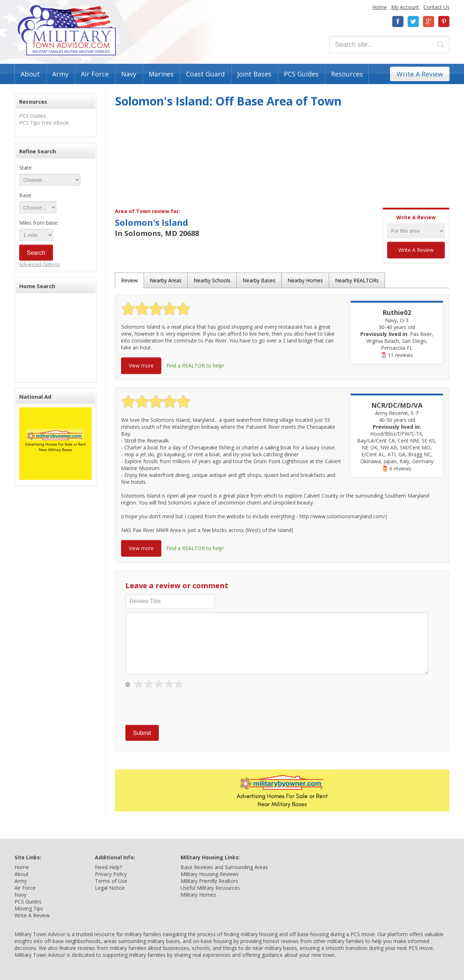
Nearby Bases (259, 280)
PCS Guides (301, 74)
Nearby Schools (212, 280)
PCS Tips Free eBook (44, 123)
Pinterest (444, 22)
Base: (26, 195)
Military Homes (198, 895)
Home (380, 7)
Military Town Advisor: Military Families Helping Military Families (67, 30)
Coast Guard (205, 74)
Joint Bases (254, 74)
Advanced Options (40, 264)
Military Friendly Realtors (209, 881)
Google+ (428, 22)
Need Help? (108, 867)
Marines (161, 74)
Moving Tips (29, 908)
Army (60, 74)
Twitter (413, 22)
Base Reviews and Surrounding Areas (224, 867)
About (30, 74)
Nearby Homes (305, 280)
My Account (405, 7)
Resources (347, 74)
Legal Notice (110, 888)
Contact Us (436, 7)
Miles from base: (39, 223)
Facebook (398, 22)
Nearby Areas (166, 280)
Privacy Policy (111, 874)
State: (26, 168)
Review (129, 280)
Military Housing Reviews (210, 874)
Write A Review (420, 74)
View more (141, 366)
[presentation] (181, 707)
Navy (129, 74)
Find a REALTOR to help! (195, 366)
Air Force (95, 74)
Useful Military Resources (210, 888)
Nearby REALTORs (357, 280)
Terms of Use (111, 881)
